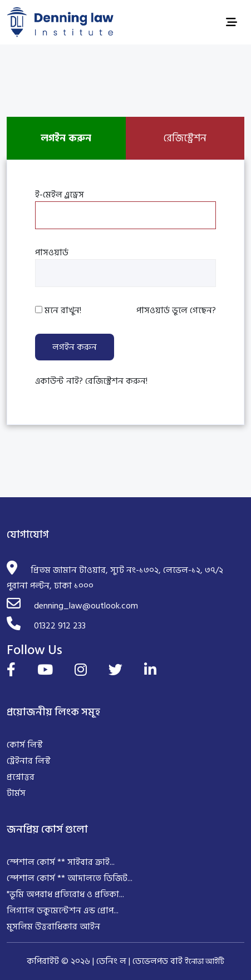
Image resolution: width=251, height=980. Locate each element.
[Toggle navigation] (232, 23)
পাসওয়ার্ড (52, 253)
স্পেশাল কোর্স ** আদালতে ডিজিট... (70, 878)
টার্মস (16, 793)
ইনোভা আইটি (205, 961)
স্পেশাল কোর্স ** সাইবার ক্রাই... (61, 862)
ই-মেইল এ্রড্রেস (60, 195)
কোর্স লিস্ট (25, 745)
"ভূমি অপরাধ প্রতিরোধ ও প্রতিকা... (65, 894)
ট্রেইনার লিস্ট (29, 761)
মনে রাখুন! (63, 310)
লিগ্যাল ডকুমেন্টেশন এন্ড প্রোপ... (63, 910)
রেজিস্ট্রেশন (185, 138)
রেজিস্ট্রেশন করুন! (116, 381)
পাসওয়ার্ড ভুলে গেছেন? (176, 310)
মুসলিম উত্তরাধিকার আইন (53, 927)
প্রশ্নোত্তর (21, 777)
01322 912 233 (60, 626)
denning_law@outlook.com (86, 606)
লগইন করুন (75, 347)
